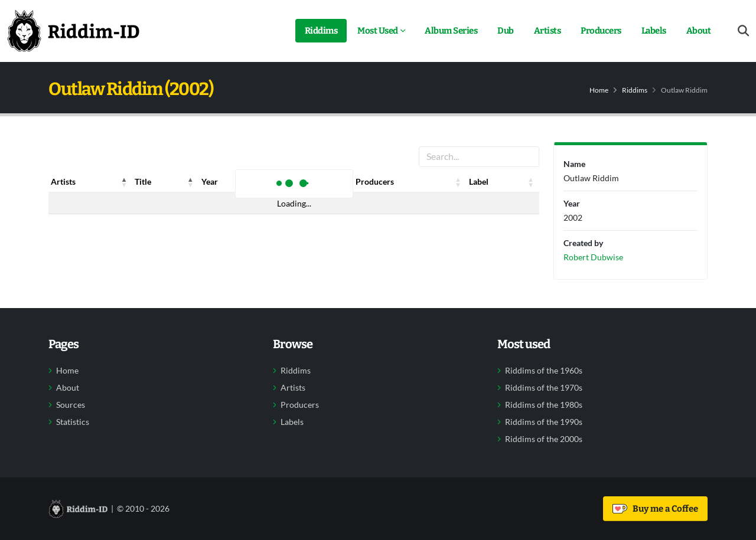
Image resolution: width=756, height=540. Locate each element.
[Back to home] (73, 31)
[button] (124, 182)
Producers (601, 31)
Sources (71, 405)
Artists (548, 31)
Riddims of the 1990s (544, 422)
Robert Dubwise (593, 257)
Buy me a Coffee (655, 509)
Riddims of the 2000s (544, 439)
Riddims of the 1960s (544, 371)
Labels (654, 31)
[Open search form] (743, 31)
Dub (506, 31)
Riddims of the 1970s (544, 388)
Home (599, 90)
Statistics (73, 422)
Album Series (451, 31)
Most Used (378, 31)
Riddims (321, 31)
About (699, 31)
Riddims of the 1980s (544, 405)
